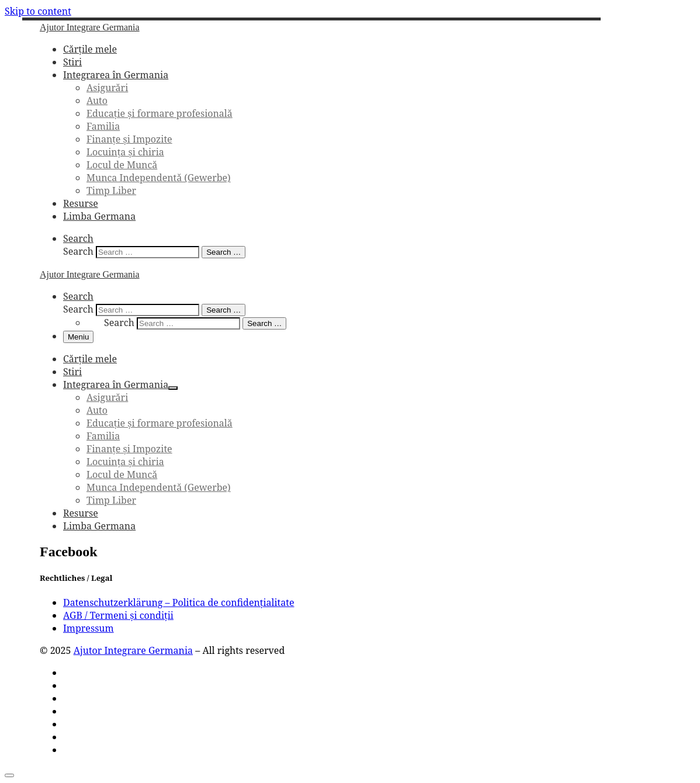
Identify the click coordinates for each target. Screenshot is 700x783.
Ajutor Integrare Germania (133, 650)
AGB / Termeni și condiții (118, 615)
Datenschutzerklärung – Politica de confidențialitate (179, 602)
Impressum (89, 628)
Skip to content (38, 11)
